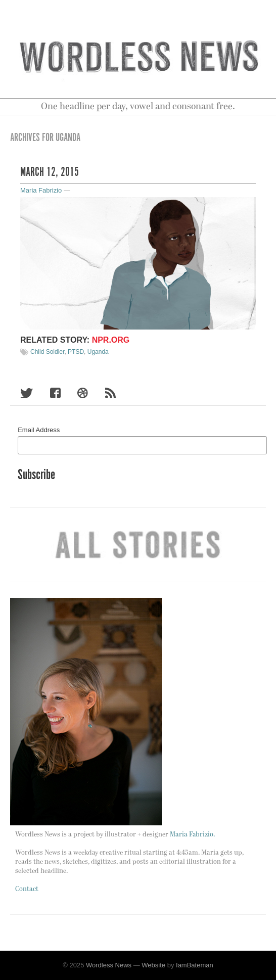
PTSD (76, 352)
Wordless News (109, 965)
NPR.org (111, 340)
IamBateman (195, 965)
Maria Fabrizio (41, 190)
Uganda (98, 352)
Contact (27, 889)
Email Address (39, 430)
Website (153, 965)
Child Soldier (47, 352)
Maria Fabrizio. (192, 835)
